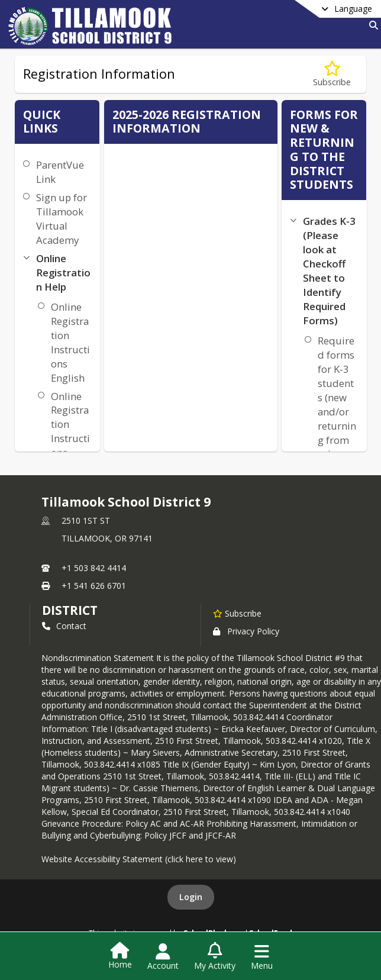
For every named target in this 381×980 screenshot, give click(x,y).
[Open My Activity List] (215, 957)
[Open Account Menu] (163, 957)
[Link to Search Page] (371, 25)
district (70, 610)
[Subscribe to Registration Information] (332, 74)
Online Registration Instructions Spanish (70, 432)
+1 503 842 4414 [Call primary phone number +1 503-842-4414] (94, 568)
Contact (64, 626)
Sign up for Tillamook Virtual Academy (62, 219)
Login (191, 897)
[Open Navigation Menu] (262, 957)
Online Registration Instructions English (70, 342)
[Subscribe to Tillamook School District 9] (237, 613)
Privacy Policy (246, 631)
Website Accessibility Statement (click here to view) (139, 859)
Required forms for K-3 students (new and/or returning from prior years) (337, 404)
